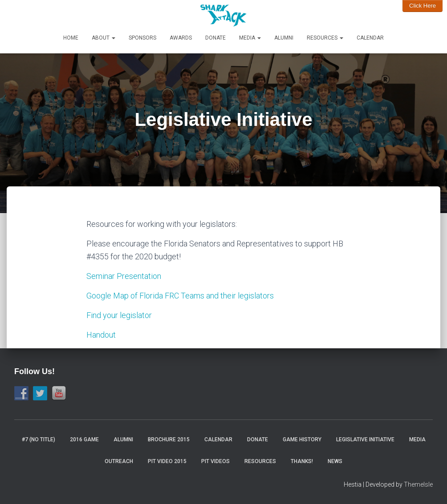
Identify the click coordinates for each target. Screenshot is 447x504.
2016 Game (84, 439)
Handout (101, 335)
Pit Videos (215, 461)
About (104, 38)
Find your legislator (119, 315)
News (335, 461)
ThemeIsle (418, 484)
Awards (181, 38)
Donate (215, 38)
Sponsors (142, 38)
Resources (325, 38)
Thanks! (302, 461)
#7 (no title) (39, 439)
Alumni (284, 38)
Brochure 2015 (169, 439)
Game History (302, 439)
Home (71, 38)
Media (250, 38)
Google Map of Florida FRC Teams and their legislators (180, 296)
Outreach (119, 461)
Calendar (370, 38)
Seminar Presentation (125, 276)
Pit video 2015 (167, 461)
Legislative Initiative (365, 439)
